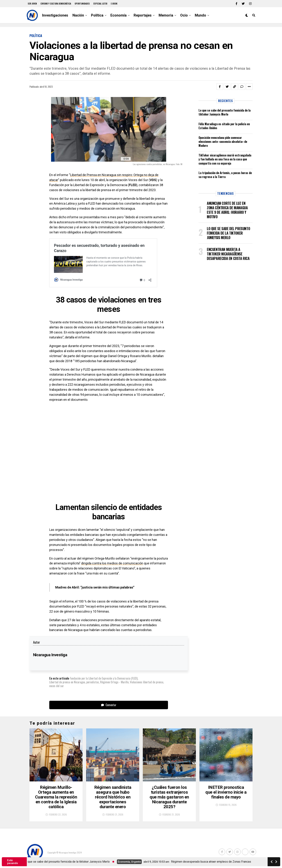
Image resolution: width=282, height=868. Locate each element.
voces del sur (57, 686)
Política (97, 15)
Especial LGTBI (100, 4)
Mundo (200, 15)
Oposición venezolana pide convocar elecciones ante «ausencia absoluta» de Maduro (223, 142)
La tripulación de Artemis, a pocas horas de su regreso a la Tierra (225, 175)
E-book (114, 4)
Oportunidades (82, 4)
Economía (119, 15)
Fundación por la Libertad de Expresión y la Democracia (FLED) (104, 678)
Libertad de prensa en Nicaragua (67, 682)
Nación (78, 15)
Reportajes (143, 15)
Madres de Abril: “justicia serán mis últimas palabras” (95, 587)
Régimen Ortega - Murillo (114, 682)
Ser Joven (32, 4)
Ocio (184, 15)
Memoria (166, 15)
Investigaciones (55, 15)
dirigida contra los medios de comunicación (112, 563)
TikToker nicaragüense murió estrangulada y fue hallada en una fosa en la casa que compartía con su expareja (225, 159)
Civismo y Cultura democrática (56, 4)
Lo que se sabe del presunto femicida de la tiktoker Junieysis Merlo (225, 112)
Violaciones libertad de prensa (147, 682)
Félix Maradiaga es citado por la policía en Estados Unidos (224, 126)
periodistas (93, 682)
